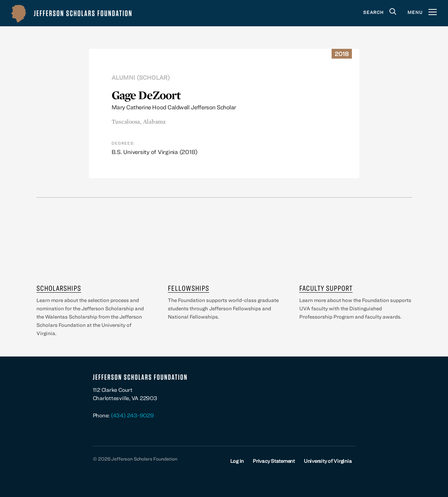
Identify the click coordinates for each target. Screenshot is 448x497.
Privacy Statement (274, 461)
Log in (237, 461)
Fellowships (189, 288)
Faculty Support (326, 288)
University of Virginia (328, 461)
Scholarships (59, 288)
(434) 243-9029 (132, 415)
